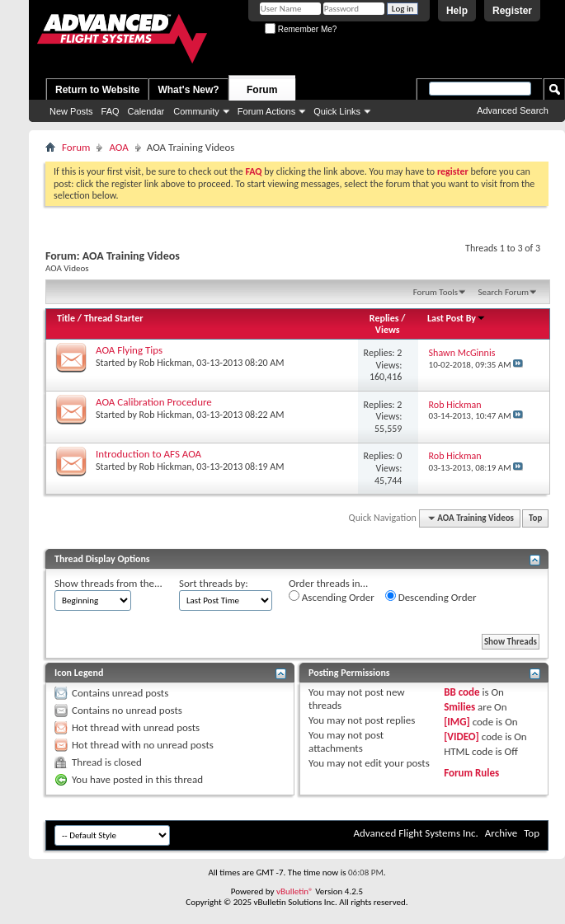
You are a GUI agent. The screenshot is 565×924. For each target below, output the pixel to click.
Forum (262, 90)
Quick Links (337, 111)
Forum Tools (436, 292)
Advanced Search (513, 110)
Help (457, 11)
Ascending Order (332, 597)
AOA (118, 147)
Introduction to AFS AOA (148, 454)
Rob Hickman (166, 363)
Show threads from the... (108, 583)
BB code (461, 692)
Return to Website (97, 90)
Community (196, 111)
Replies (384, 318)
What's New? (188, 90)
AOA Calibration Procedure (154, 402)
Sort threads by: (214, 583)
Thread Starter (114, 318)
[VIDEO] (461, 736)
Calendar (146, 111)
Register (512, 11)
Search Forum (504, 292)
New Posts (71, 111)
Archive (501, 833)
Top (535, 518)
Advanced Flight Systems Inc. (415, 833)
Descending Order (431, 597)
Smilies (459, 707)
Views (388, 330)
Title (66, 318)
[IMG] (457, 722)
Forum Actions (266, 111)
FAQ (111, 111)
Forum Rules (471, 773)
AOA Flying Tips (129, 350)
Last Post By (457, 318)
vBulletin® (295, 891)
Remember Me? (301, 29)
